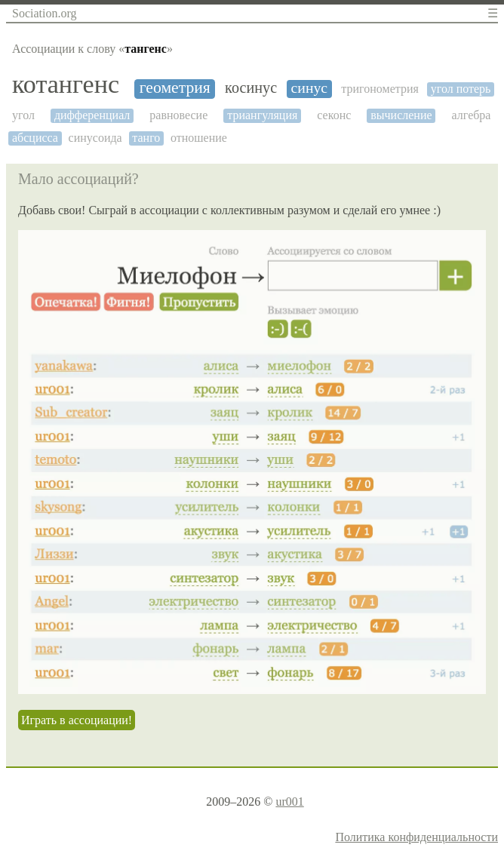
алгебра (472, 115)
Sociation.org (44, 13)
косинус (251, 88)
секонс (334, 115)
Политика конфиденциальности (416, 837)
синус (310, 88)
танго (146, 138)
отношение (199, 138)
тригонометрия (380, 89)
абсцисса (35, 138)
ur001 (289, 802)
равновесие (178, 115)
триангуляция (262, 115)
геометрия (175, 88)
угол (23, 115)
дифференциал (92, 115)
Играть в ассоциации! (77, 720)
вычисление (401, 115)
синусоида (95, 138)
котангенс (66, 84)
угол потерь (461, 89)
